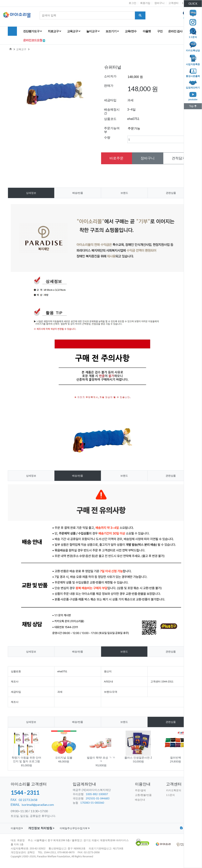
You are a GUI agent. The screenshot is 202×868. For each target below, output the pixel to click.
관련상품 (171, 193)
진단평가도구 (32, 31)
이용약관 (17, 828)
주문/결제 (140, 790)
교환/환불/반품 (143, 795)
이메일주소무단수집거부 (75, 828)
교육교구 (74, 31)
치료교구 (54, 31)
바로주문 (116, 158)
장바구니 (159, 3)
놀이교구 (93, 31)
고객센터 (173, 3)
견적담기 (179, 158)
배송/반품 (78, 193)
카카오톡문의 (174, 790)
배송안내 (140, 800)
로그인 (132, 3)
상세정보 (31, 193)
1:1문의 (170, 795)
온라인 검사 (176, 31)
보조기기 (112, 31)
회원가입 (145, 3)
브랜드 (124, 193)
